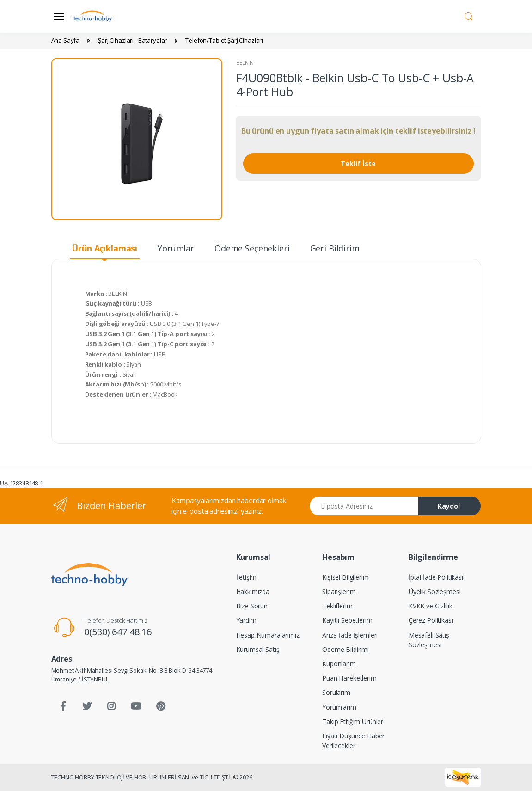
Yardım (246, 620)
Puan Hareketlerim (349, 678)
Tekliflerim (337, 606)
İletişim (247, 577)
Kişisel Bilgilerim (345, 577)
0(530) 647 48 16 (118, 632)
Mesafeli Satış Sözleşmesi (429, 640)
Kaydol (449, 506)
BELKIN (245, 63)
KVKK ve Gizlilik (431, 606)
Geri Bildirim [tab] (335, 248)
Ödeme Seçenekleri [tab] (252, 248)
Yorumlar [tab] (176, 248)
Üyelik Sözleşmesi (435, 592)
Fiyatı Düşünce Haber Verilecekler (353, 741)
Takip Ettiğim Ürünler (353, 721)
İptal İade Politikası (436, 577)
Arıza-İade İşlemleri (350, 635)
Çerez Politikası (431, 620)
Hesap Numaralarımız (268, 635)
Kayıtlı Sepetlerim (347, 620)
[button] (469, 16)
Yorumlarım (339, 707)
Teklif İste (358, 163)
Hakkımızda (253, 592)
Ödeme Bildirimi (345, 649)
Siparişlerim (339, 592)
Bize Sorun (252, 606)
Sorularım (336, 692)
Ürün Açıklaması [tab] (104, 248)
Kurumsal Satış (258, 649)
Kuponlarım (339, 664)
